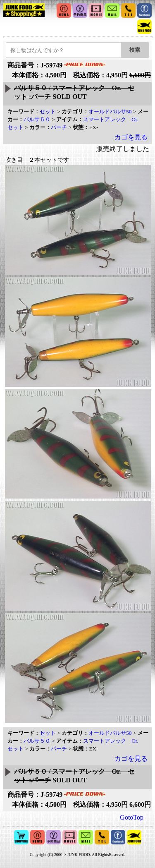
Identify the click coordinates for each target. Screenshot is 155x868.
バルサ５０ (37, 119)
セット (48, 111)
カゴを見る (131, 137)
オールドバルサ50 (110, 111)
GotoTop (132, 817)
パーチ (59, 127)
